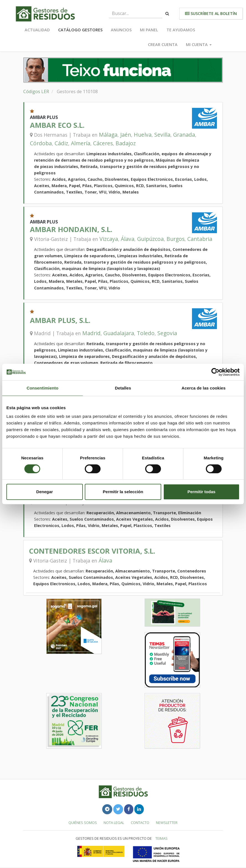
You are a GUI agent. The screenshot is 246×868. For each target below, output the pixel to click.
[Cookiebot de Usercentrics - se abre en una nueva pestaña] (215, 372)
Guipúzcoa (150, 239)
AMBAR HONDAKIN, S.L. (71, 229)
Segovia (167, 333)
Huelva (143, 135)
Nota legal (114, 823)
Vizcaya (109, 239)
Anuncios (121, 30)
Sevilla (162, 135)
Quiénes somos (83, 823)
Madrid (91, 333)
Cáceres (103, 143)
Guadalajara (119, 333)
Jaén (126, 135)
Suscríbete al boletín (211, 13)
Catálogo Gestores (80, 30)
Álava (128, 239)
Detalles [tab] (123, 388)
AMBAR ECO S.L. (57, 125)
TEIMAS (162, 838)
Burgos (175, 239)
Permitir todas (202, 492)
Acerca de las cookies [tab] (203, 388)
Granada (184, 135)
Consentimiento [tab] (43, 388)
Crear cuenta (163, 44)
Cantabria (200, 239)
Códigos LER (36, 91)
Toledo (146, 333)
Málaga (108, 135)
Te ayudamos (181, 30)
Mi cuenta (199, 44)
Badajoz (126, 143)
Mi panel (149, 30)
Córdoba (41, 143)
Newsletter (167, 823)
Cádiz (61, 143)
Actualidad (37, 30)
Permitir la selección (123, 492)
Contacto (140, 823)
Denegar (45, 492)
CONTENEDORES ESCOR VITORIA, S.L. (92, 551)
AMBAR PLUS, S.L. (60, 320)
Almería (81, 143)
